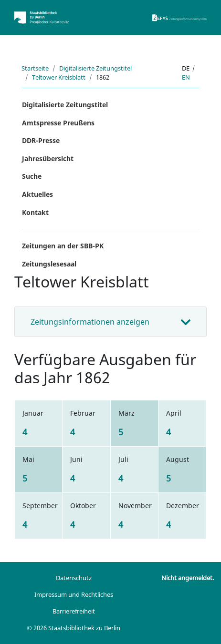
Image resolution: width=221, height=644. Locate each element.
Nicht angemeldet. (188, 578)
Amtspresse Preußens (58, 123)
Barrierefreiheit (74, 611)
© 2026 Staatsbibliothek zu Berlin (74, 628)
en (186, 77)
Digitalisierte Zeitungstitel (95, 68)
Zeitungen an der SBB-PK (63, 246)
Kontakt (35, 212)
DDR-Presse (41, 140)
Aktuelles (37, 194)
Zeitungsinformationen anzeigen (90, 322)
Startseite (35, 68)
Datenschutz (74, 578)
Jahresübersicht (48, 158)
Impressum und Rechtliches (74, 594)
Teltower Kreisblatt (59, 77)
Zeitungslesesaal (49, 264)
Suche (32, 176)
